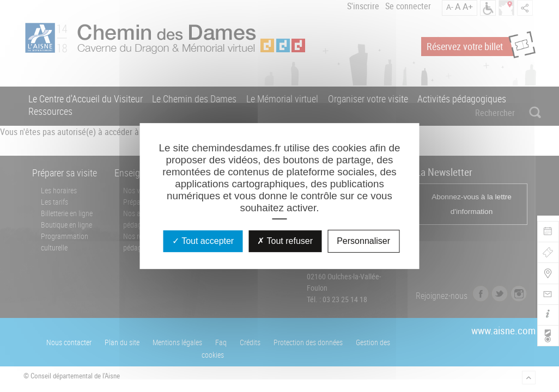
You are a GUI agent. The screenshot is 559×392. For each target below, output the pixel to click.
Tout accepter (203, 241)
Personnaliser (363, 241)
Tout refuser (285, 241)
